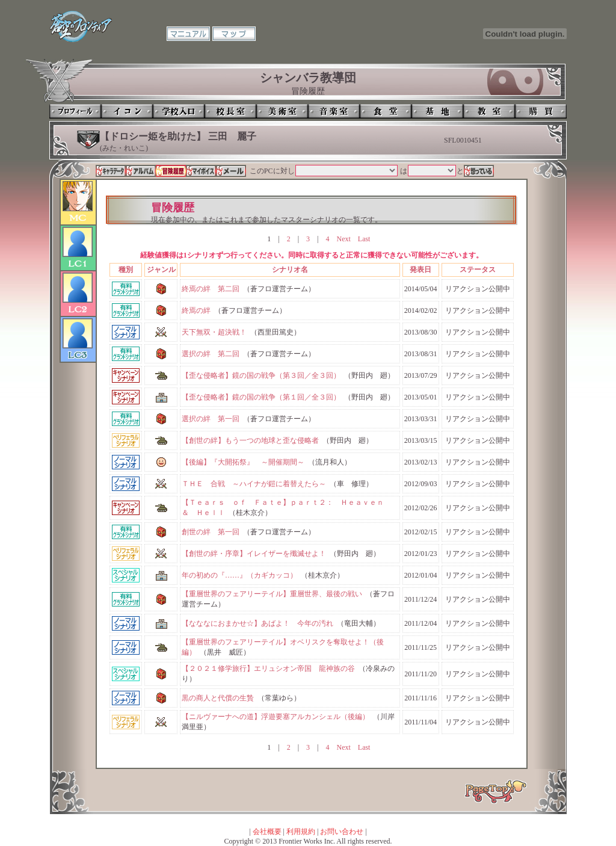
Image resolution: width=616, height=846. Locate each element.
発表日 (420, 270)
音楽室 (334, 111)
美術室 (282, 111)
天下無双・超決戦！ (214, 332)
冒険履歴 (171, 171)
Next (343, 239)
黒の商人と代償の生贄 (218, 698)
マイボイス (201, 171)
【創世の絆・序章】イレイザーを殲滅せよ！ (254, 554)
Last (364, 239)
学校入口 (179, 111)
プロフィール (75, 111)
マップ (234, 34)
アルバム (141, 171)
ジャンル (161, 270)
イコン (127, 111)
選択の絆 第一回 (211, 419)
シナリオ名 (290, 270)
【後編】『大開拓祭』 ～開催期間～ (243, 462)
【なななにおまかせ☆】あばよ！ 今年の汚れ (257, 623)
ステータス (478, 270)
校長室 (230, 111)
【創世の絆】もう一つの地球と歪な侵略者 (250, 440)
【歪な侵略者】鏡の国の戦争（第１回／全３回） (261, 397)
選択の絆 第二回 (211, 354)
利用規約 (301, 832)
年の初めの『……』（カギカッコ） (239, 575)
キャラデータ (111, 171)
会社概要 (267, 832)
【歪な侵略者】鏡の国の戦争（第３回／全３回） (261, 375)
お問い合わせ (342, 832)
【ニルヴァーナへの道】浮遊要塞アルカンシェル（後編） (276, 717)
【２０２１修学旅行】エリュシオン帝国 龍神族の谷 (268, 668)
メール (231, 171)
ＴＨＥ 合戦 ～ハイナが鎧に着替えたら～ (254, 484)
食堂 (386, 111)
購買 (541, 111)
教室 (489, 111)
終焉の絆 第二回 (211, 289)
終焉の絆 (196, 310)
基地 (437, 111)
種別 (126, 270)
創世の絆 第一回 (211, 532)
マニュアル (188, 34)
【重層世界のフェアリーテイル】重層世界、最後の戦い (272, 594)
